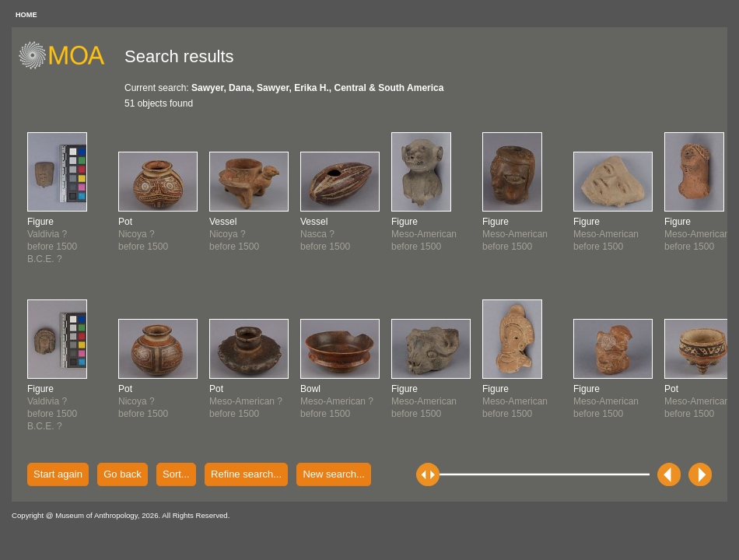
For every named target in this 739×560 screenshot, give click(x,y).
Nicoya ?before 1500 (143, 234)
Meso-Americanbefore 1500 (424, 234)
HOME (26, 15)
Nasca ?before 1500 (325, 234)
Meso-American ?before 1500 (246, 401)
